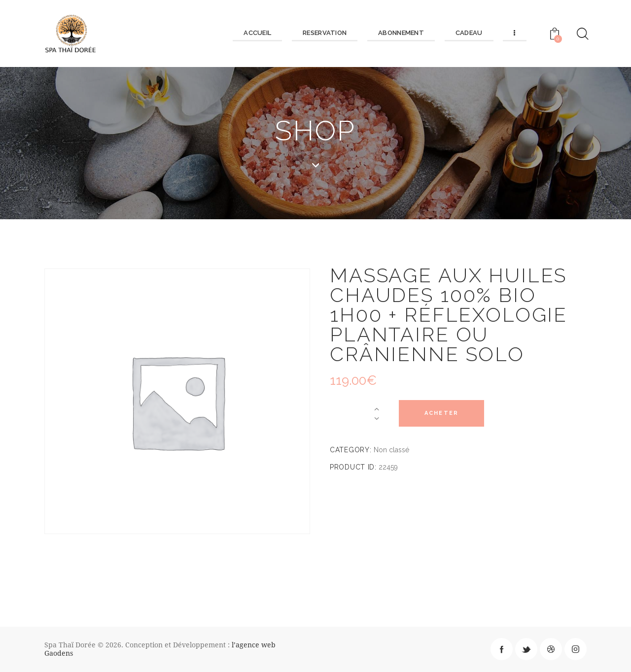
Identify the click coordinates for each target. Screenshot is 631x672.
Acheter (443, 414)
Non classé (391, 450)
